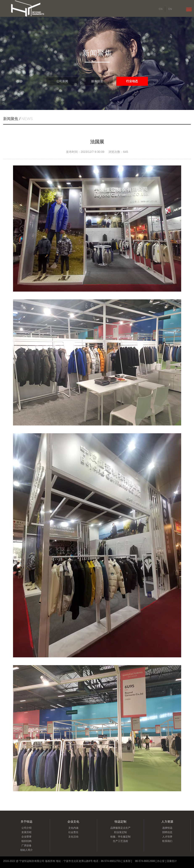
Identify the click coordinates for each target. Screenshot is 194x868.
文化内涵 (73, 828)
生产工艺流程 (120, 841)
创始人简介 (26, 850)
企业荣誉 (26, 837)
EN (170, 9)
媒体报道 (97, 81)
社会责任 (73, 832)
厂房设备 (26, 846)
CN (161, 9)
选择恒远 (167, 828)
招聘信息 (167, 832)
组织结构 (26, 841)
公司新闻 (62, 81)
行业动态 (132, 81)
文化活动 (73, 837)
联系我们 (167, 841)
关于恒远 (26, 822)
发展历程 (26, 832)
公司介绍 (26, 828)
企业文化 (73, 822)
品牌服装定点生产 (120, 828)
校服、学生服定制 (120, 837)
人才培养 (167, 837)
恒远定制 (120, 822)
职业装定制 (120, 832)
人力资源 (167, 822)
